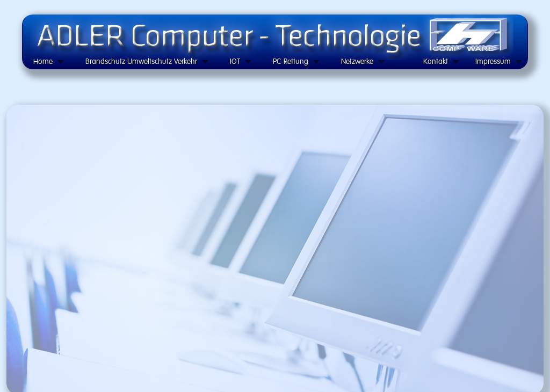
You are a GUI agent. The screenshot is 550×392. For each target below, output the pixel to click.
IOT (235, 61)
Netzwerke (357, 61)
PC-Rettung (291, 61)
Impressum (493, 61)
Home (43, 61)
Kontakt (436, 61)
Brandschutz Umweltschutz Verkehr (141, 61)
